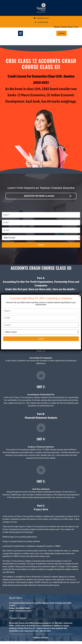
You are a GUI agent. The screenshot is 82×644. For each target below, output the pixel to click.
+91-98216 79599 (23, 608)
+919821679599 (41, 22)
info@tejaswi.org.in (41, 18)
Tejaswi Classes (41, 638)
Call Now (63, 32)
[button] (41, 196)
